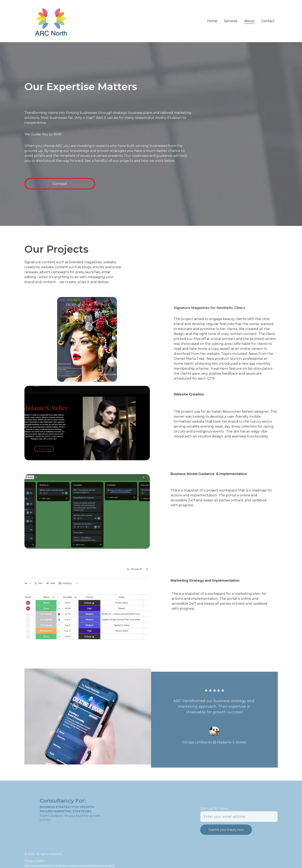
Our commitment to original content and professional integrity (70, 866)
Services (231, 21)
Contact (268, 21)
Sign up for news (214, 813)
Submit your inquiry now (226, 834)
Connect (60, 186)
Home (212, 21)
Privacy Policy (34, 861)
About (249, 21)
